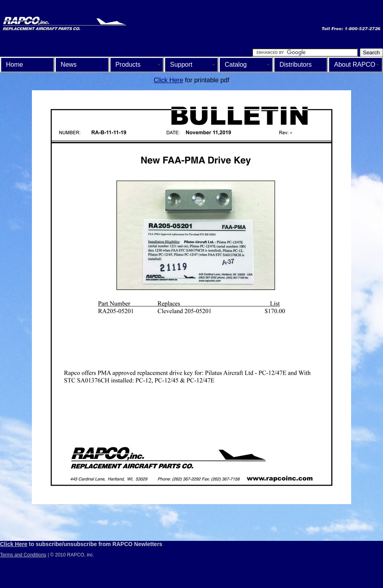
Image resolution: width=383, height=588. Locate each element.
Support (181, 65)
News (69, 65)
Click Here (168, 80)
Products (128, 65)
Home (15, 65)
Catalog (236, 65)
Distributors (295, 65)
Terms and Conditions (23, 555)
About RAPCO (354, 65)
